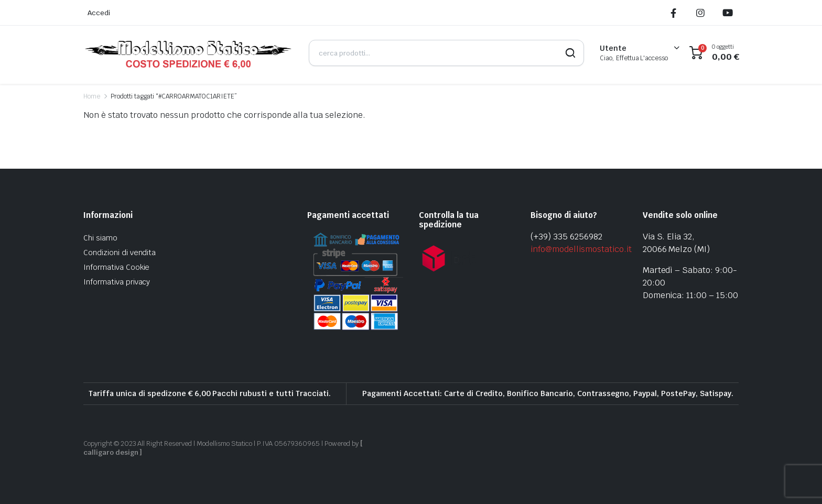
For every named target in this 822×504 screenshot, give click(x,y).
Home (92, 96)
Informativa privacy (117, 282)
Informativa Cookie (116, 267)
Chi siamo (100, 238)
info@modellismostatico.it (581, 249)
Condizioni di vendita (120, 253)
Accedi (99, 13)
